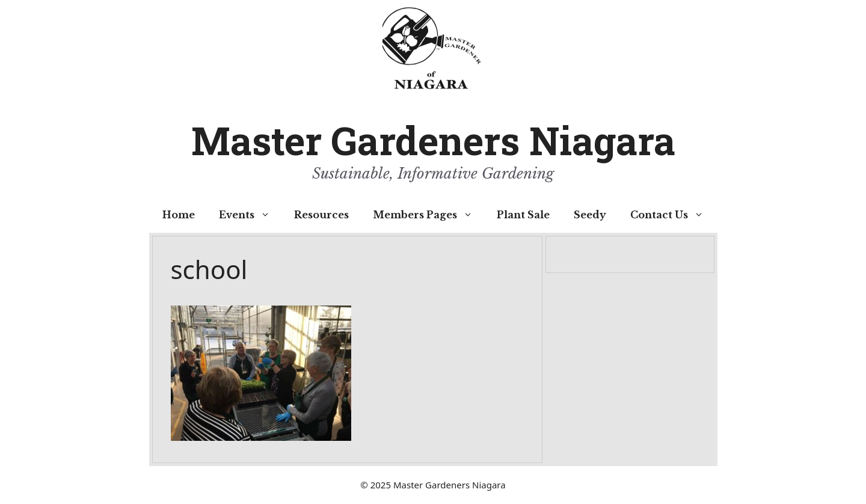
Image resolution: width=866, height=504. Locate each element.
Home (179, 215)
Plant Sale (523, 215)
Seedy (590, 215)
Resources (321, 215)
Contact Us (673, 215)
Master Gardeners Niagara (433, 140)
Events (250, 215)
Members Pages (429, 215)
